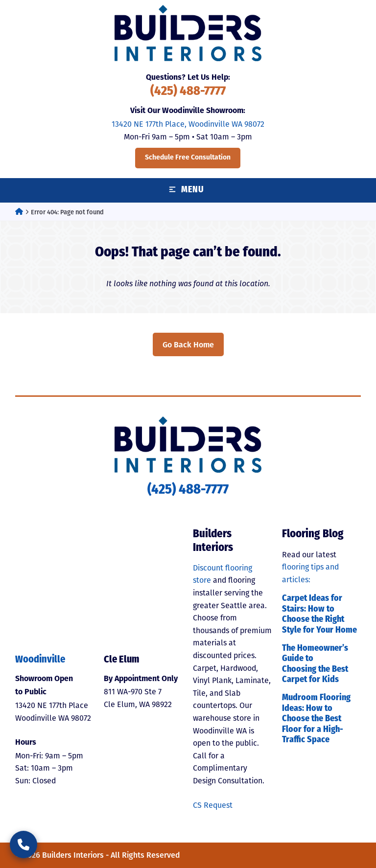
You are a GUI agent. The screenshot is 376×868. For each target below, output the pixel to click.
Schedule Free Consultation (188, 158)
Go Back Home (188, 345)
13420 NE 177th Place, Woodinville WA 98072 (188, 124)
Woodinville (40, 660)
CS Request (213, 805)
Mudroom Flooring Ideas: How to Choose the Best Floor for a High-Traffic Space (316, 719)
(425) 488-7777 (188, 92)
